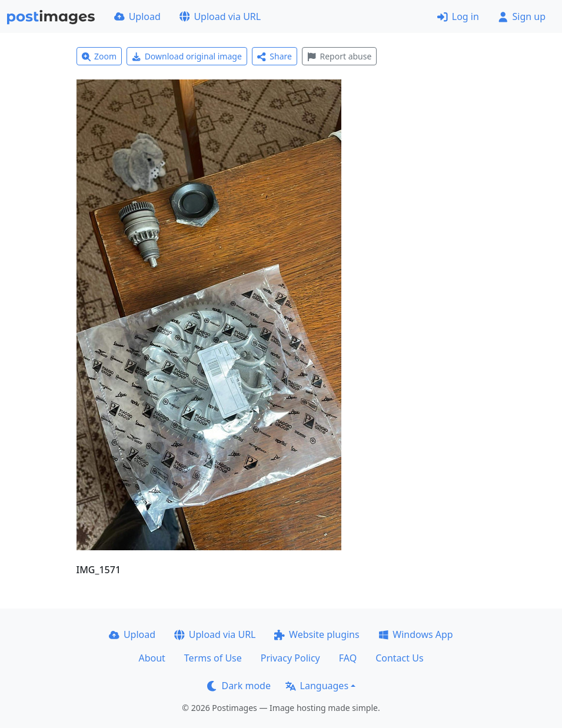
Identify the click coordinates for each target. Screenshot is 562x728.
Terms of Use (213, 658)
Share (275, 56)
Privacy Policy (290, 658)
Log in (458, 16)
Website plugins (317, 634)
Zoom (99, 56)
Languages (317, 686)
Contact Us (399, 658)
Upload (137, 16)
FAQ (348, 658)
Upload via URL (220, 16)
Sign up (522, 16)
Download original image (187, 56)
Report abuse (339, 56)
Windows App (416, 634)
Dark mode (239, 686)
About (152, 658)
